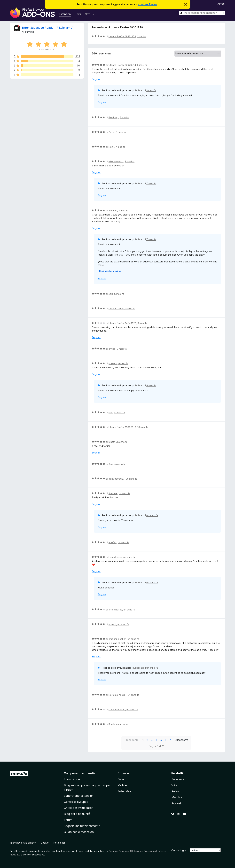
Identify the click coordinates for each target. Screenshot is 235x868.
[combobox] (202, 13)
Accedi (221, 4)
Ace (111, 464)
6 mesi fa (121, 132)
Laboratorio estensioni (79, 796)
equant (112, 624)
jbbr (111, 412)
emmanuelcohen (117, 639)
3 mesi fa (142, 65)
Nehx (111, 147)
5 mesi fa (125, 117)
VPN (174, 785)
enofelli (113, 542)
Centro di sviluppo (76, 802)
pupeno (113, 363)
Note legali (59, 843)
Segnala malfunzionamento (82, 826)
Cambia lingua (179, 850)
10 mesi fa (119, 412)
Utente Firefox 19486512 (122, 427)
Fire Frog (113, 117)
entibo (112, 349)
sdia (111, 294)
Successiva (181, 740)
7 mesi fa (120, 147)
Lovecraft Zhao (117, 709)
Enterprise (124, 791)
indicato (45, 851)
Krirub (112, 724)
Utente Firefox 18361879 (122, 36)
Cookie (45, 843)
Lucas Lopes (115, 557)
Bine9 (112, 442)
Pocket (176, 803)
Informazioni (72, 779)
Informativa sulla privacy (23, 843)
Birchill (30, 32)
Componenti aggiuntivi (80, 773)
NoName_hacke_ (117, 695)
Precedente (132, 740)
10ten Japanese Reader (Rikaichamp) (48, 28)
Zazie (112, 132)
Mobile (122, 785)
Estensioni (65, 14)
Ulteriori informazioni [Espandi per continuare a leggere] (109, 271)
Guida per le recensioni (79, 832)
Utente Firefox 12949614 (122, 65)
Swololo (113, 211)
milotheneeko (116, 161)
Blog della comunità (77, 814)
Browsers (178, 779)
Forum (68, 820)
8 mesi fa (119, 294)
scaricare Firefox (148, 4)
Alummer (113, 493)
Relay (175, 791)
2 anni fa (142, 36)
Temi (78, 14)
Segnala (96, 79)
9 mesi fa (142, 323)
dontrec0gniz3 (117, 479)
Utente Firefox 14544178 (122, 323)
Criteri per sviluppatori (79, 808)
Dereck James (116, 308)
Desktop (123, 779)
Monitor (177, 797)
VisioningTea (115, 610)
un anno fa (122, 442)
